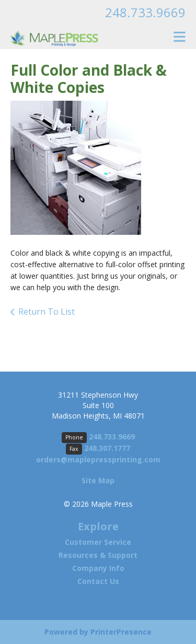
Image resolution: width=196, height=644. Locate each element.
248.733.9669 (145, 12)
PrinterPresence (121, 632)
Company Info (98, 568)
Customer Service (98, 542)
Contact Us (98, 581)
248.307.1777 (107, 448)
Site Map (98, 480)
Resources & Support (98, 555)
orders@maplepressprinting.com (98, 460)
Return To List (47, 312)
